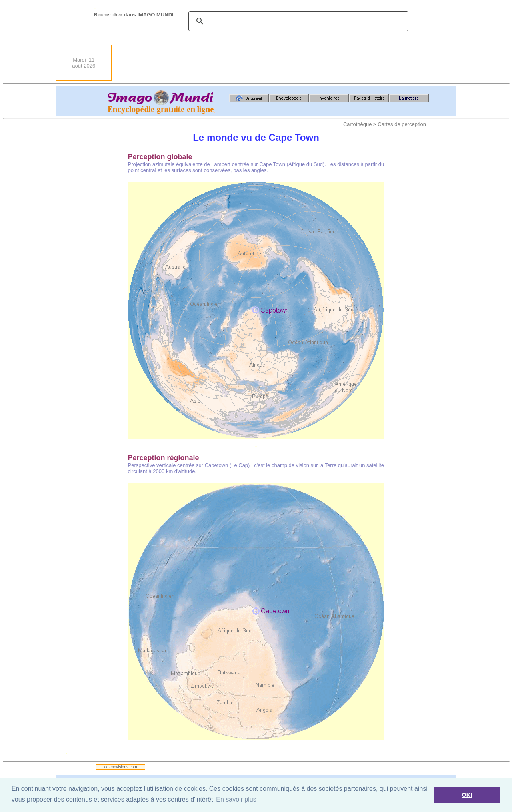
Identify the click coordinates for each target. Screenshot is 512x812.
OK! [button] (467, 795)
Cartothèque (358, 124)
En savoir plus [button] (236, 799)
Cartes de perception (402, 124)
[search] (297, 21)
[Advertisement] (310, 63)
